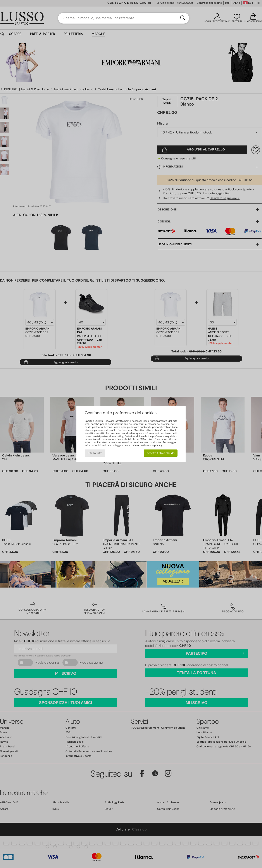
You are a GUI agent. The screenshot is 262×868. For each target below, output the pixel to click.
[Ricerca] (183, 18)
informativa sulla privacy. (149, 445)
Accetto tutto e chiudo (160, 453)
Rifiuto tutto (95, 453)
